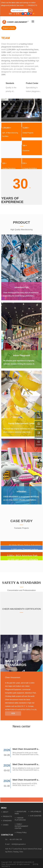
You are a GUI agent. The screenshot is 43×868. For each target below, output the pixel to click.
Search (30, 11)
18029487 (5, 866)
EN (10, 14)
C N (18, 14)
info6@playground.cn (19, 844)
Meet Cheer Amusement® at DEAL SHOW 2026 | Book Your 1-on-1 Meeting (25, 785)
